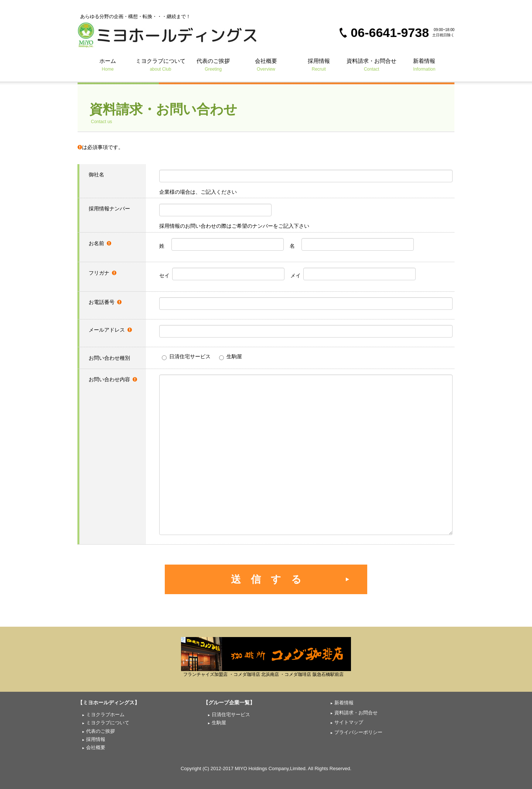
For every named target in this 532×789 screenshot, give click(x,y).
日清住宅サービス (186, 357)
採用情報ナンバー (109, 209)
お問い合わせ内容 (113, 379)
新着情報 (424, 65)
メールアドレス (110, 330)
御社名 (96, 175)
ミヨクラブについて (161, 65)
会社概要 (266, 65)
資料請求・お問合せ (371, 65)
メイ (353, 274)
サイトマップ (349, 722)
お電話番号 (105, 302)
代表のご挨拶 (213, 65)
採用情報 (319, 65)
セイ (222, 274)
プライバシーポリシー (358, 732)
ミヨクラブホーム (105, 714)
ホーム (108, 65)
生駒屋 (231, 357)
